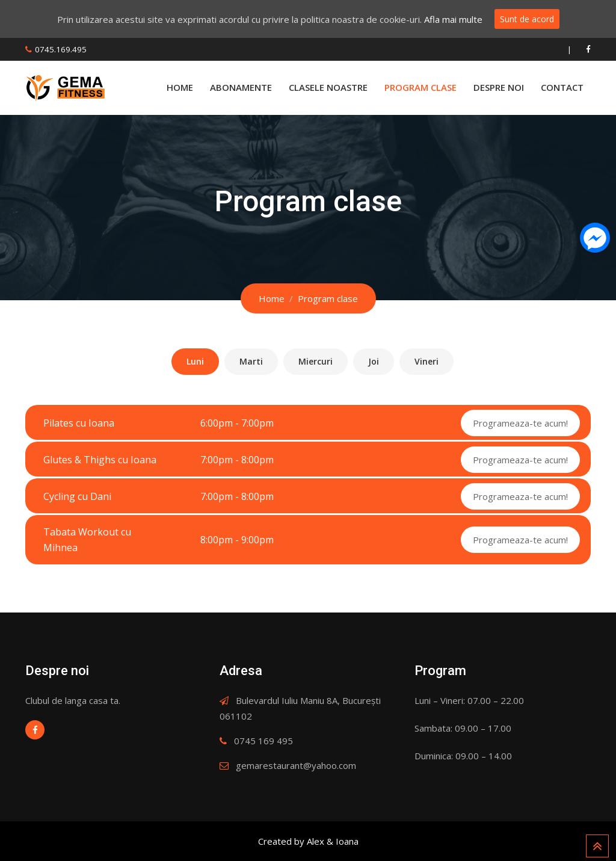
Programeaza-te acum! (520, 423)
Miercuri (316, 361)
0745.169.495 (61, 49)
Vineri (427, 361)
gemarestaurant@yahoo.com (296, 765)
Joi (374, 361)
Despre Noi (499, 87)
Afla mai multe (453, 19)
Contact (562, 87)
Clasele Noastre (328, 87)
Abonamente (241, 87)
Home (180, 87)
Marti (251, 361)
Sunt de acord (527, 19)
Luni (195, 361)
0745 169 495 (263, 741)
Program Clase (420, 87)
